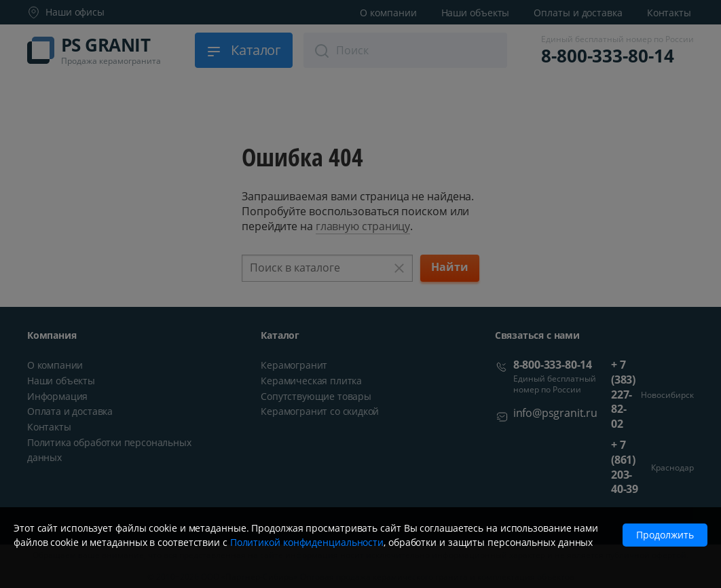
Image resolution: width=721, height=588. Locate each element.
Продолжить (665, 535)
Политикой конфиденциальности (307, 542)
